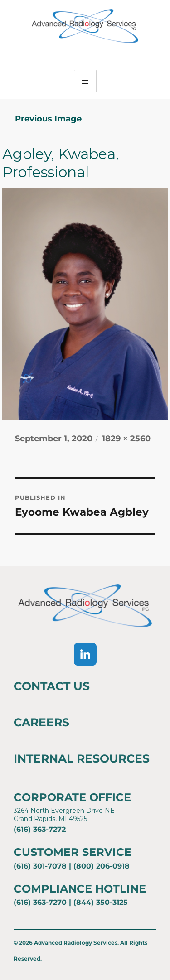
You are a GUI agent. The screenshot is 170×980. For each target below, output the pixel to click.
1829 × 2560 (126, 439)
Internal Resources (82, 758)
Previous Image (48, 119)
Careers (41, 722)
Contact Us (52, 686)
